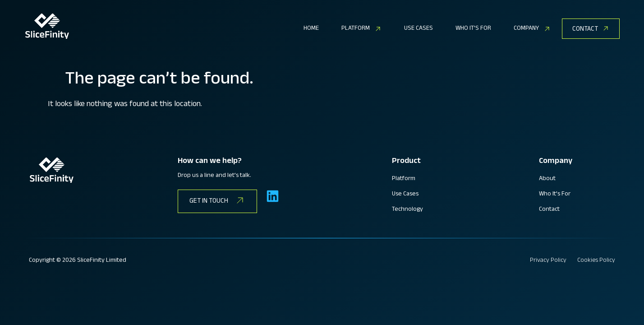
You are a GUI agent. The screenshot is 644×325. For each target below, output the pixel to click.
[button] (361, 29)
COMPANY (532, 29)
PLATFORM (361, 29)
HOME (311, 29)
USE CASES (419, 29)
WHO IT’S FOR (473, 29)
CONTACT (585, 30)
